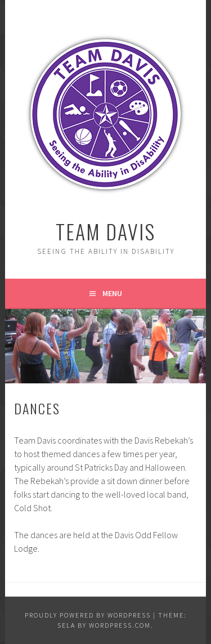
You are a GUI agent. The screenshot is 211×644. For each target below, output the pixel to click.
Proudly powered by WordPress (88, 615)
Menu (112, 293)
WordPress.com (120, 625)
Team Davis (105, 231)
